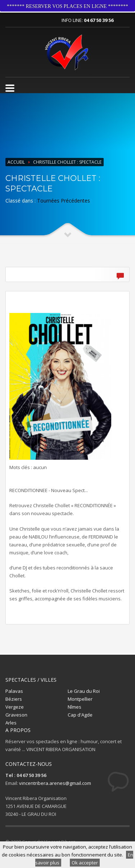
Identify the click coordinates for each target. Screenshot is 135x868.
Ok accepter (85, 863)
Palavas (14, 691)
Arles (11, 723)
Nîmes (75, 707)
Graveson (16, 715)
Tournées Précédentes (64, 201)
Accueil (16, 162)
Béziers (14, 699)
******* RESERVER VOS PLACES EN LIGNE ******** (67, 6)
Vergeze (15, 707)
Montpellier (80, 699)
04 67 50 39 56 (99, 20)
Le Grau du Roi (84, 691)
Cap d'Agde (80, 715)
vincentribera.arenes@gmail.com (55, 783)
